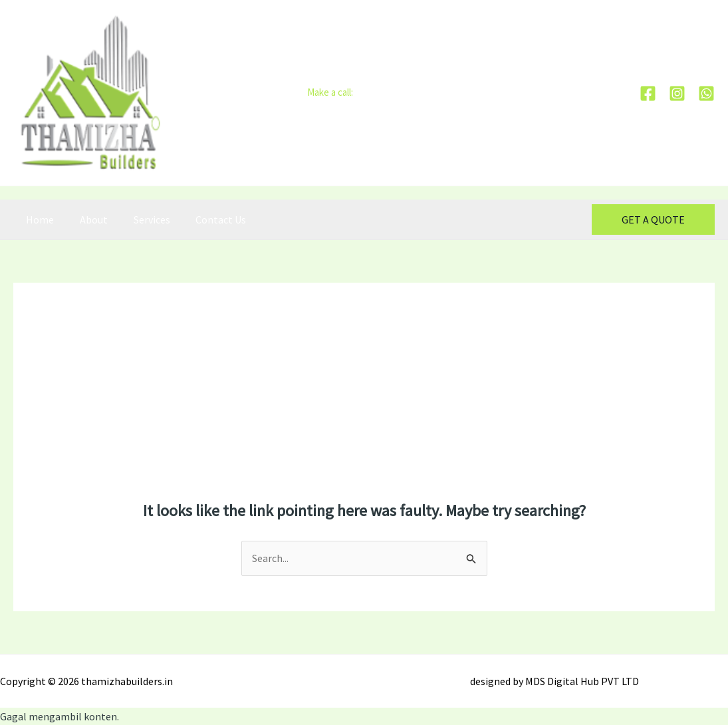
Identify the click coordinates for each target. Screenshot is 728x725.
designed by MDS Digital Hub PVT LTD (554, 681)
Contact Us (205, 219)
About (87, 219)
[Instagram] (677, 93)
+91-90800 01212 (388, 92)
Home (38, 219)
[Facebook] (648, 93)
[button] (653, 219)
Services (141, 219)
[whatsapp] (706, 93)
